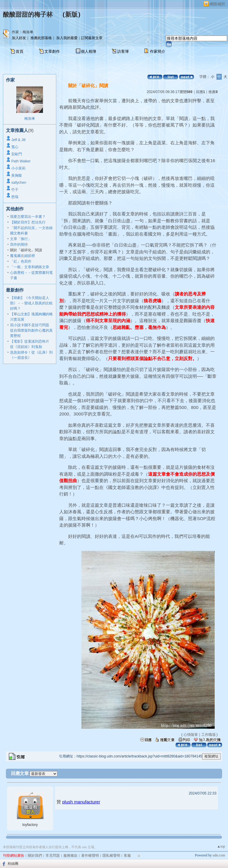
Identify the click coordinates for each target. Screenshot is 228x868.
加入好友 (19, 38)
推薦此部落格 (41, 38)
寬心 (15, 147)
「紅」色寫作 (21, 261)
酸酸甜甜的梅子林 (28, 15)
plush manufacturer (81, 802)
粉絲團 (13, 864)
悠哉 (15, 197)
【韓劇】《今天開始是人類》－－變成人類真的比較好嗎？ (31, 303)
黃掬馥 (17, 175)
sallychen (19, 183)
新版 (71, 15)
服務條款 (70, 856)
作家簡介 (158, 51)
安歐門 (17, 154)
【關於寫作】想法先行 (28, 222)
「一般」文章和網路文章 (30, 267)
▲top (221, 846)
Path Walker (21, 161)
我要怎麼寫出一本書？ (28, 217)
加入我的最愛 (67, 38)
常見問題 (53, 856)
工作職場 (208, 735)
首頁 (20, 51)
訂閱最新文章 (92, 38)
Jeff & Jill (18, 140)
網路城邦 (217, 4)
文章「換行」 (21, 239)
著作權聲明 (90, 856)
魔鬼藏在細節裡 (23, 256)
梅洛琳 (30, 119)
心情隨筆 (191, 735)
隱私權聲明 (111, 856)
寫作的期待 (19, 244)
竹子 (15, 190)
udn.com (219, 855)
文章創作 (52, 51)
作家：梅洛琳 (23, 32)
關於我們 (35, 856)
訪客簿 (123, 51)
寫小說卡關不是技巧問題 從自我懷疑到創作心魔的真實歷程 (31, 330)
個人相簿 (89, 51)
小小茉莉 (18, 168)
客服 (127, 856)
